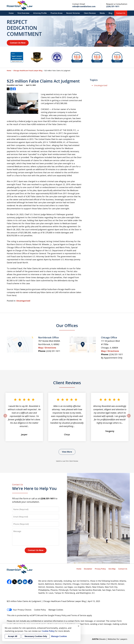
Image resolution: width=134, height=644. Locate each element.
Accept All (13, 636)
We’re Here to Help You (36, 487)
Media (102, 13)
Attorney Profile (40, 13)
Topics (94, 80)
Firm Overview (23, 13)
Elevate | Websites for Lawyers (110, 639)
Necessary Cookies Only (36, 636)
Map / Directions (47, 348)
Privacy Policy (100, 569)
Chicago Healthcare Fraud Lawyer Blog (28, 71)
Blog (110, 13)
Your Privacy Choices (19, 610)
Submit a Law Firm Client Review (67, 461)
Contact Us (121, 13)
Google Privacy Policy (57, 615)
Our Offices (67, 325)
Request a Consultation (117, 4)
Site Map (112, 569)
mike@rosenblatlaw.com (84, 6)
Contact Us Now (18, 43)
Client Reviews (90, 13)
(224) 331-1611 (113, 6)
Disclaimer (88, 569)
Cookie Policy (40, 610)
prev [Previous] (5, 417)
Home (11, 13)
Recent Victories (73, 13)
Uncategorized (23, 301)
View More (67, 452)
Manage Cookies (56, 610)
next (129, 417)
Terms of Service (79, 615)
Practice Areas (57, 13)
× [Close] (79, 626)
